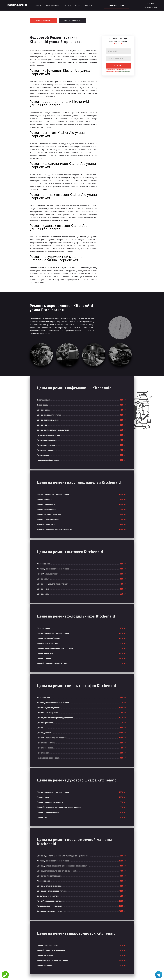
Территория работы (72, 5)
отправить (118, 66)
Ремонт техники (43, 20)
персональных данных (125, 71)
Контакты (89, 5)
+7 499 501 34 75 (149, 3)
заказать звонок (117, 5)
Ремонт (38, 5)
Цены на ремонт (53, 5)
